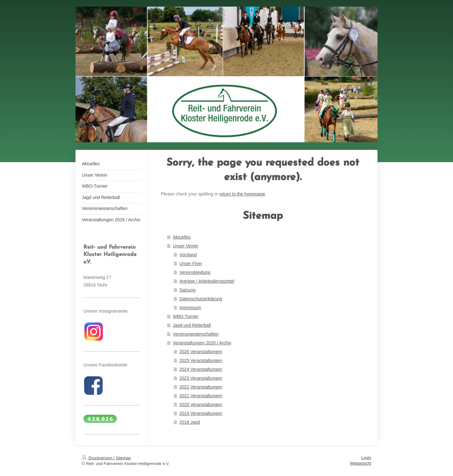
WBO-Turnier (186, 316)
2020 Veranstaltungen (201, 405)
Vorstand (188, 255)
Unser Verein (185, 246)
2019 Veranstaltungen (201, 413)
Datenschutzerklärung (201, 299)
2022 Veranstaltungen (201, 387)
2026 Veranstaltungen (201, 352)
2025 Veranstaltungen (201, 360)
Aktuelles (182, 237)
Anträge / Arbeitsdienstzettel (207, 281)
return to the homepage (242, 194)
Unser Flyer (191, 263)
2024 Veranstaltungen (201, 369)
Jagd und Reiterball (192, 325)
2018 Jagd (190, 422)
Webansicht (361, 463)
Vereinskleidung (195, 272)
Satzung (187, 290)
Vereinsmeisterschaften (196, 334)
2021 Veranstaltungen (201, 396)
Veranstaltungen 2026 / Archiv (202, 343)
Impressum (190, 308)
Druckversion (98, 458)
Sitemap (123, 458)
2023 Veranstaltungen (201, 378)
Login (366, 458)
